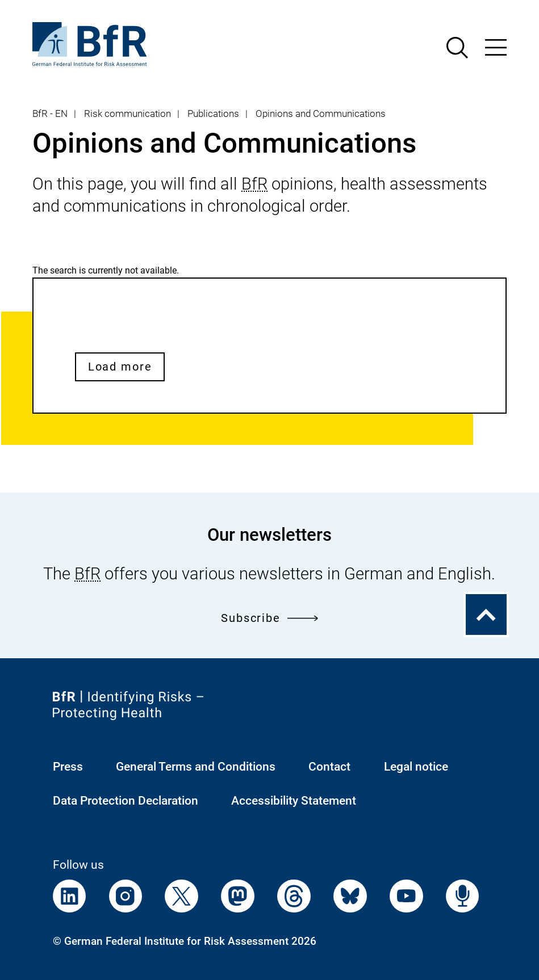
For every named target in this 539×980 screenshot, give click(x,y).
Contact (329, 766)
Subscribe (269, 618)
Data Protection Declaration (126, 800)
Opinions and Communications (321, 113)
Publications (213, 113)
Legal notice (416, 766)
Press (68, 766)
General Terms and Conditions (196, 766)
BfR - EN (50, 113)
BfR (254, 184)
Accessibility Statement (294, 800)
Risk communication (128, 113)
